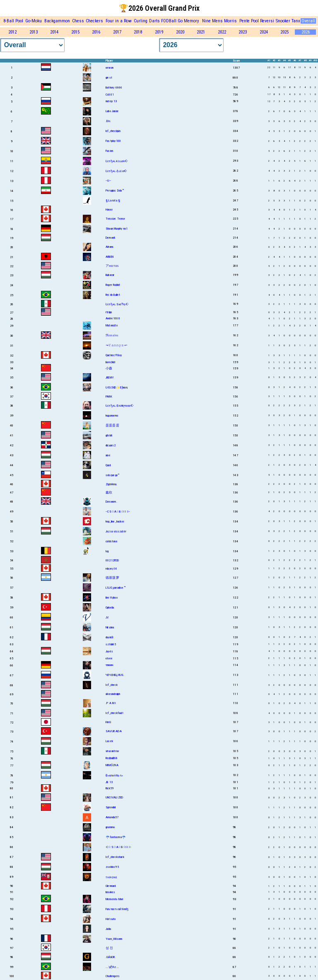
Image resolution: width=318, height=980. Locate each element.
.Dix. (108, 121)
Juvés (109, 651)
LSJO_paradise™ (116, 588)
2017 (117, 32)
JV (107, 617)
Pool (255, 21)
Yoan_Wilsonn (114, 939)
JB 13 (109, 782)
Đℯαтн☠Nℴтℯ (114, 775)
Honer (109, 210)
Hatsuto (111, 919)
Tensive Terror (115, 219)
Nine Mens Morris (219, 21)
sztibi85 (111, 644)
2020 (180, 32)
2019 (159, 32)
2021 (201, 32)
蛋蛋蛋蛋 (112, 425)
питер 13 (111, 101)
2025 (284, 32)
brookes (110, 892)
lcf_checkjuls (113, 131)
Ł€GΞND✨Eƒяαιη (117, 387)
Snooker (283, 21)
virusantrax (112, 751)
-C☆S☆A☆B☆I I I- (118, 847)
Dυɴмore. (112, 502)
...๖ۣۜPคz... (112, 967)
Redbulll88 (112, 758)
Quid (108, 465)
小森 (109, 368)
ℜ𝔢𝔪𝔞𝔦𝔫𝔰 (112, 335)
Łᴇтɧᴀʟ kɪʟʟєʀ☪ (117, 161)
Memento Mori (114, 899)
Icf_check (112, 685)
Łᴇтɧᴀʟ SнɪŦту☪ (117, 304)
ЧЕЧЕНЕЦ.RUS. (115, 675)
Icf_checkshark (115, 857)
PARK (109, 397)
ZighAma (111, 484)
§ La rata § (113, 200)
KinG (108, 722)
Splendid (111, 807)
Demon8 (111, 238)
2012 (12, 32)
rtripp (109, 312)
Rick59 (110, 788)
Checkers (94, 21)
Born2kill (110, 362)
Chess (78, 21)
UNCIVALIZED (114, 797)
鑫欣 (109, 492)
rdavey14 (111, 569)
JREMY (110, 377)
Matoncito (112, 325)
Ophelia (110, 607)
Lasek (109, 741)
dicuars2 (111, 445)
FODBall (169, 21)
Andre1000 (113, 318)
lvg (107, 551)
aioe (108, 455)
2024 (264, 32)
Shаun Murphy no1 (117, 229)
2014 (54, 32)
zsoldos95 (112, 867)
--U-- (108, 181)
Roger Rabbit (113, 285)
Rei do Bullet (113, 295)
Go (180, 21)
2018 (138, 32)
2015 (75, 32)
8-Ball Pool (13, 21)
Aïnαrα (109, 247)
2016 (96, 32)
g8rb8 (109, 435)
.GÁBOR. (111, 957)
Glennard (111, 886)
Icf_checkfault (114, 713)
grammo (110, 827)
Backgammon (57, 21)
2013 (34, 32)
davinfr (110, 637)
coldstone (112, 541)
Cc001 (110, 95)
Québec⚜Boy (114, 355)
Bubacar (110, 275)
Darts (154, 21)
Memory (192, 21)
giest (109, 78)
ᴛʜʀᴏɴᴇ (111, 877)
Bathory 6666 (114, 87)
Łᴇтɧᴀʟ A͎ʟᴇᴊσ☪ (117, 171)
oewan (110, 68)
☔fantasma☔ (116, 837)
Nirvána (110, 627)
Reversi (267, 21)
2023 (243, 32)
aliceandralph (113, 694)
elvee (109, 658)
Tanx (296, 21)
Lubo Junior (112, 111)
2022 (222, 32)
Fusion (109, 151)
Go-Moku (34, 21)
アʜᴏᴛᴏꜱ (112, 266)
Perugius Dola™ (115, 190)
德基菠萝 (112, 578)
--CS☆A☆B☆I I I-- (118, 512)
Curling (141, 21)
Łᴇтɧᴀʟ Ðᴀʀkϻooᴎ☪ (120, 406)
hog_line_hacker (115, 521)
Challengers (113, 976)
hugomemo (112, 416)
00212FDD (112, 560)
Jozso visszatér (116, 531)
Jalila (108, 929)
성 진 (110, 948)
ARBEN (110, 257)
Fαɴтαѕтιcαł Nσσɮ (117, 909)
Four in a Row (119, 21)
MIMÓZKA (112, 765)
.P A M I (111, 703)
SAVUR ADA (114, 731)
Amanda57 (112, 817)
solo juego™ (112, 475)
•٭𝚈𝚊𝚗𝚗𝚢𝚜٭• (116, 345)
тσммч (109, 665)
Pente (245, 21)
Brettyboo (112, 598)
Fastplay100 (113, 141)
